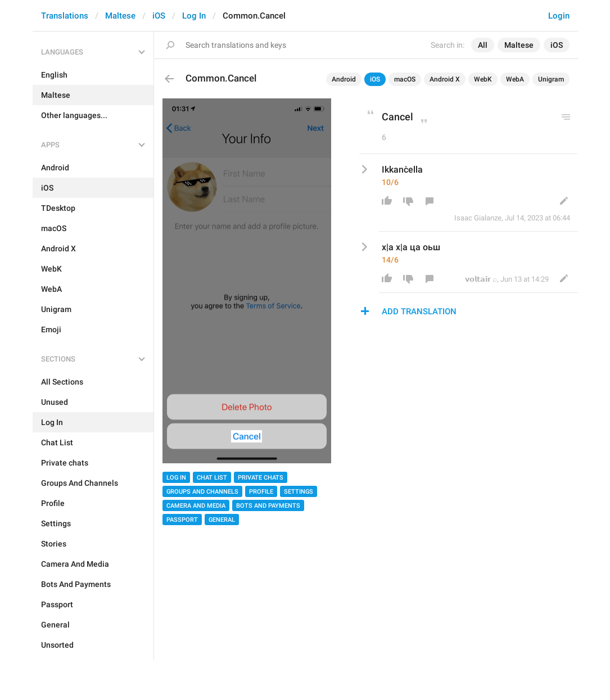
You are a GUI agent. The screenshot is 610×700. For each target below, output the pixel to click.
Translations (65, 16)
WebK (483, 79)
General (222, 520)
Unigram (551, 79)
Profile (261, 492)
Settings (299, 492)
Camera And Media (196, 506)
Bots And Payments (268, 506)
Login (559, 16)
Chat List (212, 478)
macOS (405, 79)
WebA (515, 79)
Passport (182, 520)
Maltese (120, 16)
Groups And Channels (202, 492)
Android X (445, 79)
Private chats (261, 478)
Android (344, 79)
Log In (194, 16)
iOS (159, 16)
